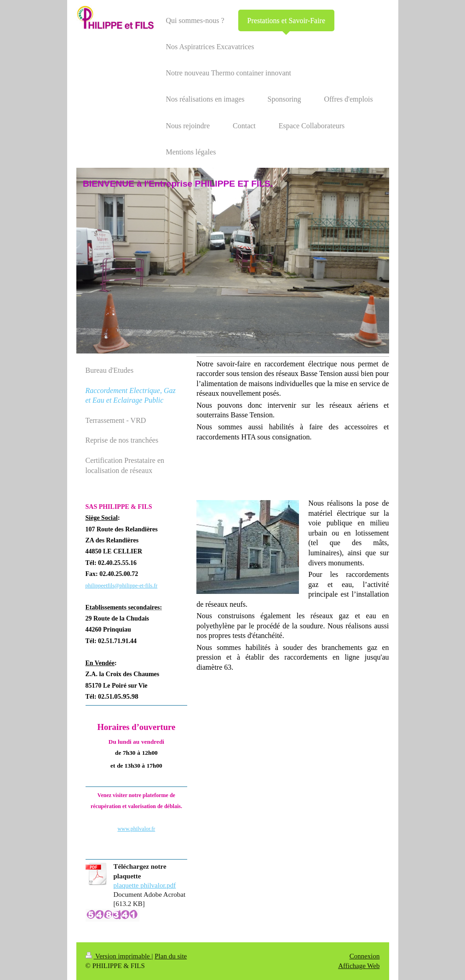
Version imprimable (119, 956)
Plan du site (171, 956)
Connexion (365, 956)
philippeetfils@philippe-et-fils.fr (122, 586)
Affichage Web (359, 966)
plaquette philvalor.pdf (145, 885)
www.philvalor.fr (136, 829)
